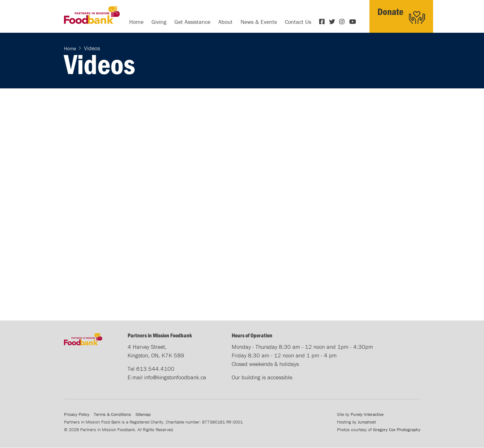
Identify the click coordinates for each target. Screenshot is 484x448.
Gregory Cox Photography (397, 430)
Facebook (323, 22)
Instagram (343, 22)
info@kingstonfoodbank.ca (175, 377)
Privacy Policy (77, 414)
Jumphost (367, 422)
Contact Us (298, 22)
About (225, 22)
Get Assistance (192, 22)
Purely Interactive (367, 414)
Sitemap (143, 414)
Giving (159, 22)
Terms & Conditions (112, 414)
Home (136, 22)
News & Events (259, 22)
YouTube (353, 22)
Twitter (333, 22)
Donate (390, 12)
